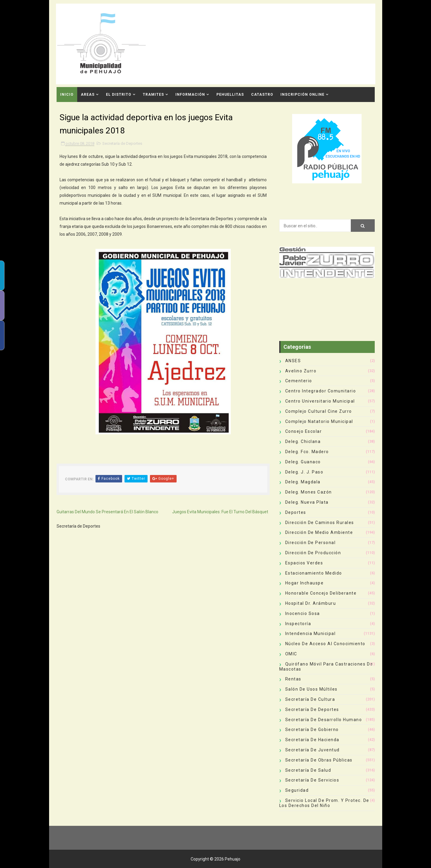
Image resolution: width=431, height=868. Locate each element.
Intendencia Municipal (311, 634)
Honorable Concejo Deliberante (321, 593)
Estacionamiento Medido (314, 573)
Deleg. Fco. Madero (307, 452)
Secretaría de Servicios (312, 780)
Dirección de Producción (313, 553)
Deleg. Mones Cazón (309, 492)
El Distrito (119, 95)
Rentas (293, 679)
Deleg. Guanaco (303, 462)
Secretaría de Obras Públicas (319, 760)
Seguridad (297, 790)
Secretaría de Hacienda (312, 740)
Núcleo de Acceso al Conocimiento (325, 644)
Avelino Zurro (301, 371)
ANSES (293, 361)
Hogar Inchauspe (305, 583)
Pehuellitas (230, 95)
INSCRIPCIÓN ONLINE (302, 95)
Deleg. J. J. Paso (304, 472)
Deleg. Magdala (303, 482)
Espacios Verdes (304, 563)
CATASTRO (262, 95)
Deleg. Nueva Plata (307, 502)
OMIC (291, 654)
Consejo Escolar (304, 431)
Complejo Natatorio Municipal (319, 421)
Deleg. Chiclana (303, 441)
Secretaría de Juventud (312, 750)
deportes (296, 512)
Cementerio (299, 381)
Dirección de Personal (311, 543)
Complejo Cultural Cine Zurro (319, 411)
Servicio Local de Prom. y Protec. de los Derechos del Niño (324, 803)
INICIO (67, 95)
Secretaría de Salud (308, 770)
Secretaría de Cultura (310, 699)
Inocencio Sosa (303, 613)
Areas (88, 95)
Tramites (153, 95)
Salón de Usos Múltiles (311, 689)
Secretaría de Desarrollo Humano (324, 720)
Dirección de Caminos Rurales (320, 523)
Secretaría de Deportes (122, 143)
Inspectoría (298, 624)
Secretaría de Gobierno (312, 730)
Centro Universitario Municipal (320, 401)
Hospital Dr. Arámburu (311, 603)
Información (190, 95)
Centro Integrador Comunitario (321, 391)
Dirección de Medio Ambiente (319, 532)
